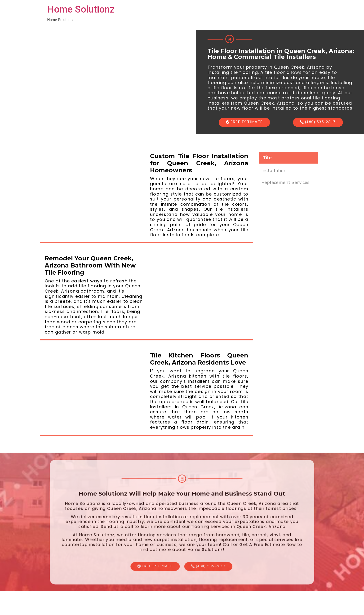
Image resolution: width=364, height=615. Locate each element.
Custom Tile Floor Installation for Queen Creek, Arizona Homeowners (199, 163)
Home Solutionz (81, 9)
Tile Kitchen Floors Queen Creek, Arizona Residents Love (199, 359)
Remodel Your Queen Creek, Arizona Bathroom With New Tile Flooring (90, 265)
